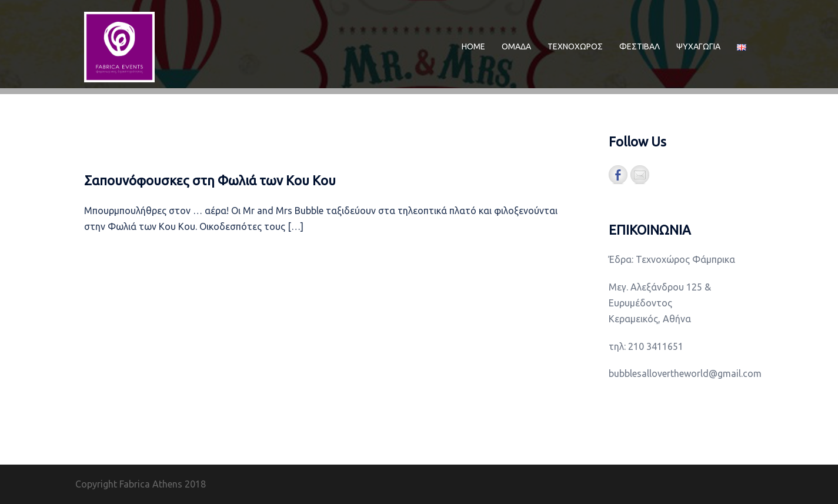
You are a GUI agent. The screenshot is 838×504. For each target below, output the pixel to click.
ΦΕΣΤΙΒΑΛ (640, 46)
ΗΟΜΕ (473, 46)
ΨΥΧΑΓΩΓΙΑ (698, 46)
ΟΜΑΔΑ (516, 46)
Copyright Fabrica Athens (129, 484)
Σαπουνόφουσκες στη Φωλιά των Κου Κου (210, 180)
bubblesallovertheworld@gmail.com (685, 373)
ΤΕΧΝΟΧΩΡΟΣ (575, 46)
